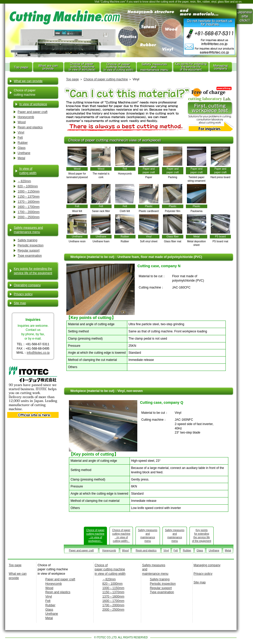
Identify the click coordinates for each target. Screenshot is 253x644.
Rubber (22, 143)
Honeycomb (26, 117)
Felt (20, 138)
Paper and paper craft (32, 112)
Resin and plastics (30, 127)
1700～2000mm (28, 212)
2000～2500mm (28, 217)
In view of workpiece (33, 104)
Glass (21, 148)
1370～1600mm (28, 202)
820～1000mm (28, 186)
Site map (20, 303)
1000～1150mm (28, 191)
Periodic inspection (30, 245)
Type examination (30, 256)
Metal (21, 158)
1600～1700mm (28, 207)
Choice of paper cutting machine (106, 79)
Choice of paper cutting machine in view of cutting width (110, 570)
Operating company (27, 285)
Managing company (207, 565)
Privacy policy (23, 294)
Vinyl (21, 132)
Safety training (27, 240)
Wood (21, 122)
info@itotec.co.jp (38, 353)
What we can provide (28, 81)
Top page (72, 79)
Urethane (24, 153)
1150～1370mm (28, 197)
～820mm (24, 181)
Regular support (28, 251)
